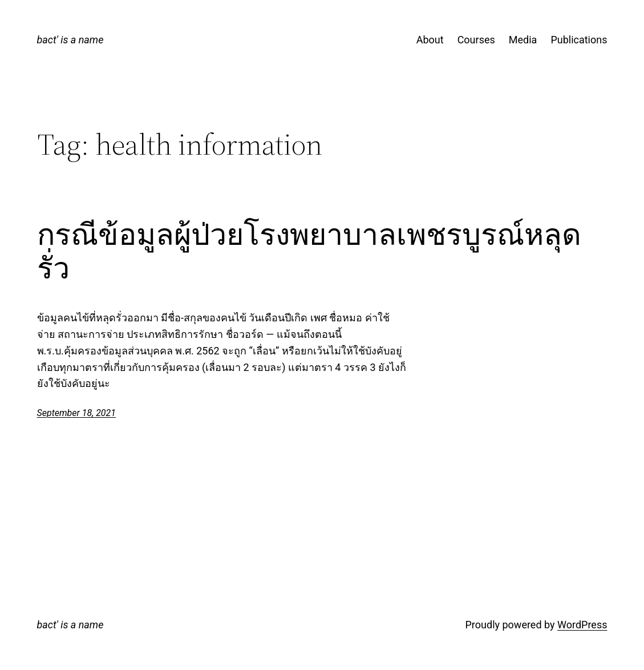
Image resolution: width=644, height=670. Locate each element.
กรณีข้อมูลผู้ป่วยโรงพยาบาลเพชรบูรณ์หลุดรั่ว (309, 252)
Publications (579, 40)
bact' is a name (70, 40)
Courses (476, 40)
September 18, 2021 (77, 413)
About (430, 40)
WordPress (582, 625)
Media (523, 40)
